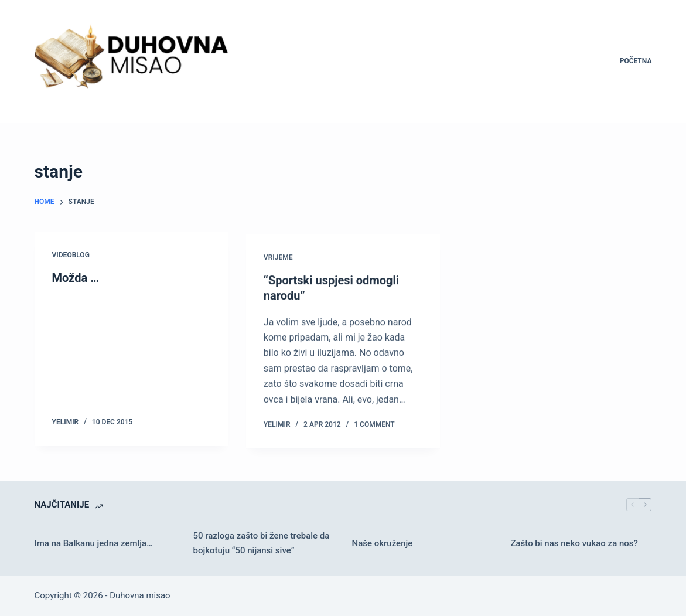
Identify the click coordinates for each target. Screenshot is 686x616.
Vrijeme (278, 259)
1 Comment (374, 427)
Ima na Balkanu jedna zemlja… (94, 543)
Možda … (76, 278)
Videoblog (71, 256)
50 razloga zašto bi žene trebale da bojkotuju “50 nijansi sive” (262, 543)
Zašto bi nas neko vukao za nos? (574, 543)
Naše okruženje (382, 543)
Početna (636, 61)
